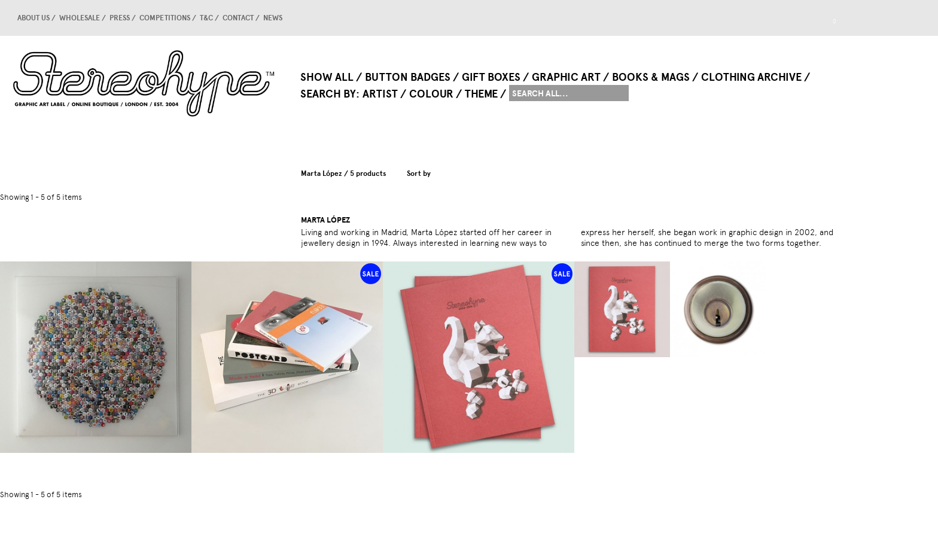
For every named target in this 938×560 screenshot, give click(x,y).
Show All (327, 77)
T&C (206, 18)
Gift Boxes (491, 77)
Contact (238, 18)
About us (33, 18)
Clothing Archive (751, 77)
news (273, 18)
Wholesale (80, 18)
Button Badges (408, 77)
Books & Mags (651, 77)
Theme (481, 94)
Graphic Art (566, 77)
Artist (380, 94)
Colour (431, 94)
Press (120, 18)
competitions (165, 18)
